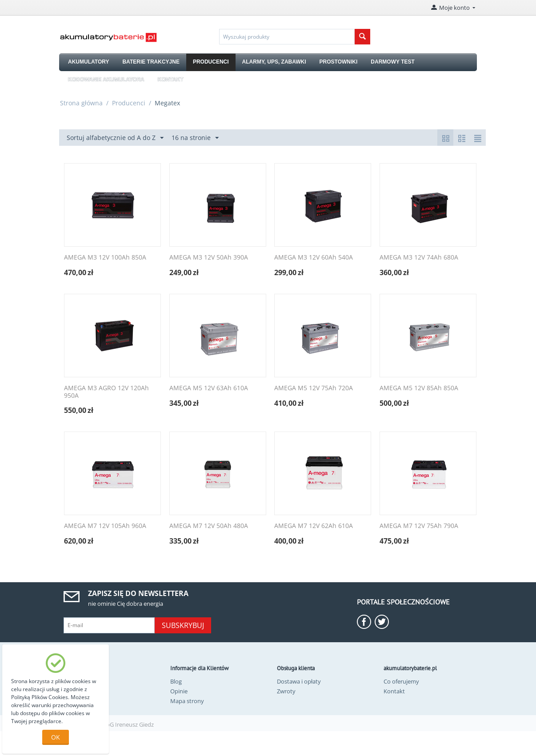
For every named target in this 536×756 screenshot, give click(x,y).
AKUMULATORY (88, 62)
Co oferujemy (401, 681)
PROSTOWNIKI (339, 62)
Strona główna (81, 103)
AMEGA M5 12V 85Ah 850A (419, 388)
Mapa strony (187, 701)
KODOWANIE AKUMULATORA (106, 80)
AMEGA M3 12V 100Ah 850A (105, 258)
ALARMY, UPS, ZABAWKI (274, 62)
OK (56, 737)
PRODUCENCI (211, 62)
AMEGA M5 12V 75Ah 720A (314, 388)
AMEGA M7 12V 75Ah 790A (419, 526)
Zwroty (286, 691)
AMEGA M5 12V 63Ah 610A (209, 388)
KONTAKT (171, 80)
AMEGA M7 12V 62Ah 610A (314, 526)
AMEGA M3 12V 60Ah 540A (314, 258)
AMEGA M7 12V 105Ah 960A (105, 526)
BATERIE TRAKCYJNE (151, 62)
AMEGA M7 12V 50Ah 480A (209, 526)
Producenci (129, 103)
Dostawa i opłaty (299, 681)
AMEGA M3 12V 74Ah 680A (419, 258)
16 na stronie (195, 138)
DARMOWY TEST (392, 62)
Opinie (179, 691)
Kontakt (394, 691)
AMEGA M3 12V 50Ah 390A (209, 258)
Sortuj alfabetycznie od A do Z (115, 138)
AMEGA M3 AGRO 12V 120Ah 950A (106, 392)
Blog (176, 681)
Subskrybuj (183, 625)
